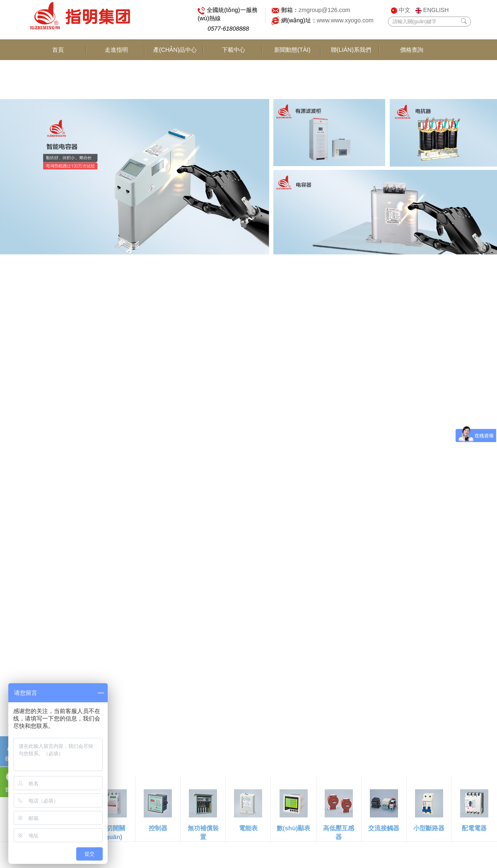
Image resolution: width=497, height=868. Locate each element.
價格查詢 (412, 51)
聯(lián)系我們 (351, 71)
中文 (401, 10)
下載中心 (234, 71)
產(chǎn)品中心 (175, 61)
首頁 (58, 71)
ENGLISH (432, 10)
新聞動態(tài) (293, 71)
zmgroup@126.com (326, 10)
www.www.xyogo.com (348, 21)
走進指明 (116, 71)
